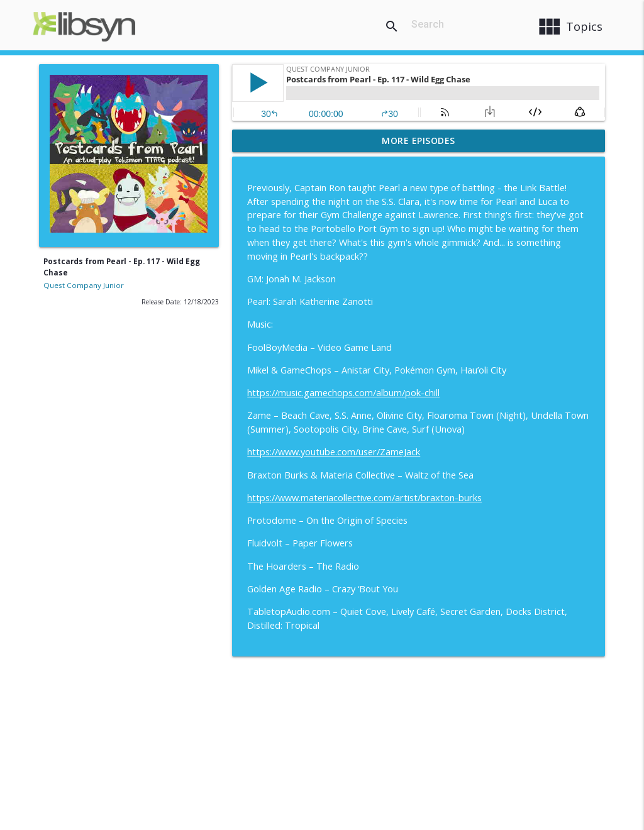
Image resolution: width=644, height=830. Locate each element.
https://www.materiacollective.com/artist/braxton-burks (364, 498)
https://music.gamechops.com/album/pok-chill (343, 393)
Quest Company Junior (84, 285)
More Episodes (419, 141)
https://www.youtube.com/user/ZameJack (334, 452)
